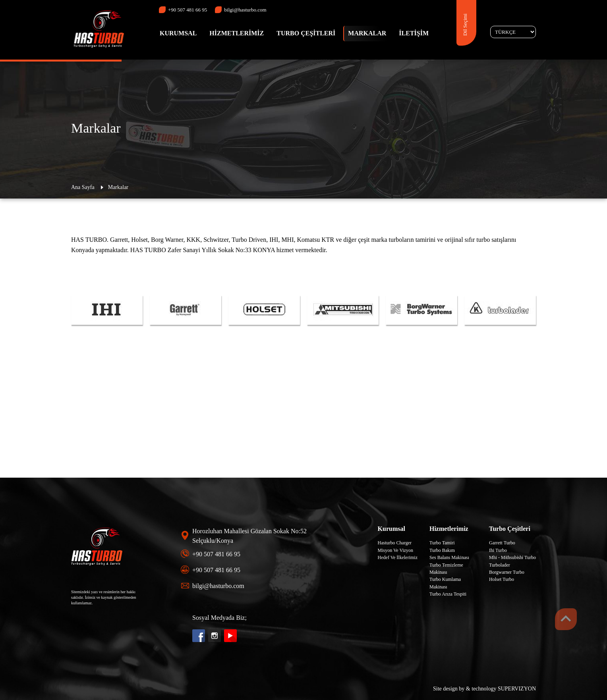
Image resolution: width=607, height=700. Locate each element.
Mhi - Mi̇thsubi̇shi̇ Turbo (512, 557)
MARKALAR (367, 33)
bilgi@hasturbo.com (241, 10)
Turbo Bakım (442, 550)
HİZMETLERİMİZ (237, 33)
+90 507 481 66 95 (183, 10)
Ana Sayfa (83, 187)
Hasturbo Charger (395, 543)
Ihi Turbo (498, 550)
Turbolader (500, 565)
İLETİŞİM (414, 33)
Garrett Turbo (502, 543)
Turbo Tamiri (442, 543)
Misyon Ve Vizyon (396, 550)
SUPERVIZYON (517, 689)
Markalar (118, 187)
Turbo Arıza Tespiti (448, 594)
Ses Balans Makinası (449, 557)
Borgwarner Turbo (507, 572)
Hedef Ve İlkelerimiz (398, 557)
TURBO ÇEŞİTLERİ (306, 33)
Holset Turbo (502, 579)
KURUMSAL (178, 33)
